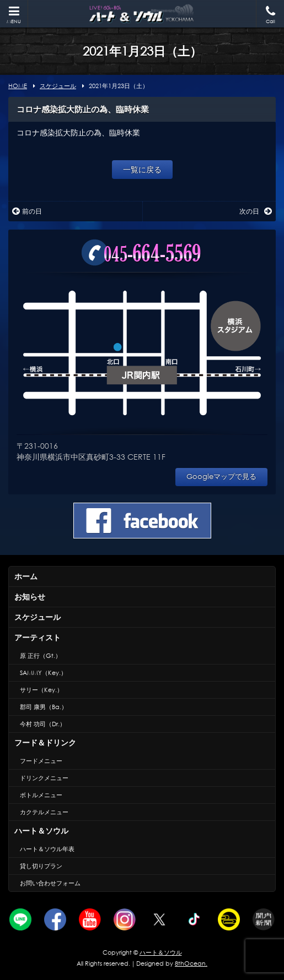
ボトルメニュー (41, 795)
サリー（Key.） (41, 690)
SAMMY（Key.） (43, 673)
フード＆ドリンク (45, 742)
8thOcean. (191, 963)
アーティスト (37, 637)
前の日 (27, 211)
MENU (14, 15)
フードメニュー (41, 761)
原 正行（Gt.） (41, 656)
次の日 (256, 211)
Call (270, 15)
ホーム (26, 576)
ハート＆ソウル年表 (47, 849)
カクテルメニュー (44, 812)
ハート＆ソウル (41, 831)
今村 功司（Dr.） (43, 724)
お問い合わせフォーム (50, 883)
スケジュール (37, 617)
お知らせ (30, 597)
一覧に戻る (142, 169)
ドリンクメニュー (44, 778)
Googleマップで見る (221, 477)
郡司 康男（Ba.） (44, 707)
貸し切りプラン (41, 866)
